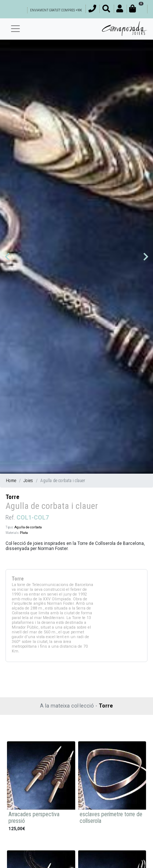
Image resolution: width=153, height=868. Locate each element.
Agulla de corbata (28, 527)
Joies (28, 481)
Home (11, 481)
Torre (12, 497)
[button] (7, 257)
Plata (24, 533)
